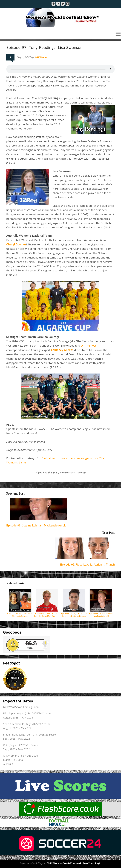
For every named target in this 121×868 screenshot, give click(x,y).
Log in (98, 863)
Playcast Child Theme (49, 863)
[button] (60, 34)
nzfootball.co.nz (49, 458)
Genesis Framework (72, 863)
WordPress (88, 863)
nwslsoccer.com (70, 458)
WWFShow (41, 57)
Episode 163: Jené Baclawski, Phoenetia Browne (20, 603)
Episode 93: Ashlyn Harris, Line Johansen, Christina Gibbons (74, 603)
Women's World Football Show (60, 18)
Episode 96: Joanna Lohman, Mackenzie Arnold (101, 603)
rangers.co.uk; (90, 458)
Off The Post (88, 346)
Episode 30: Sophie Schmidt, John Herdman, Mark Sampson (47, 603)
